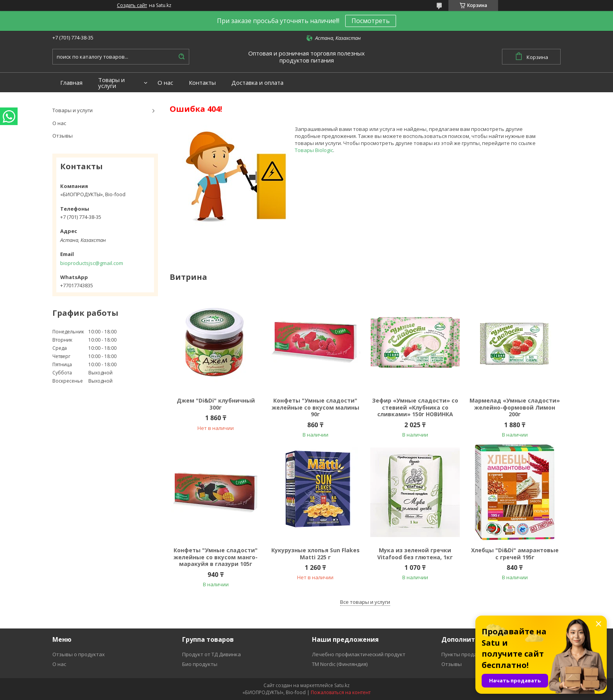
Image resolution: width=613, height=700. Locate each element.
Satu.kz (342, 685)
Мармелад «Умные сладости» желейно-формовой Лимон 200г (515, 407)
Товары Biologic (314, 150)
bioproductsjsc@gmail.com (92, 263)
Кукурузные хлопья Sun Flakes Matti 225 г (315, 554)
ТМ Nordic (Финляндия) (340, 664)
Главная (71, 83)
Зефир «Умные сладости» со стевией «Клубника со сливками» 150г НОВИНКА (415, 407)
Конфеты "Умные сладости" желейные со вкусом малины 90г (315, 407)
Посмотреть (371, 21)
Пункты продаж (461, 654)
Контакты (202, 83)
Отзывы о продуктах (79, 654)
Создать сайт (132, 5)
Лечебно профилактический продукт (359, 654)
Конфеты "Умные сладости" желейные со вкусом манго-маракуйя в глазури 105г (216, 557)
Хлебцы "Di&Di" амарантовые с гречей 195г (515, 554)
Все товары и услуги (365, 602)
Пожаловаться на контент (341, 692)
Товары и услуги (111, 83)
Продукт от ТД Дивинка (212, 654)
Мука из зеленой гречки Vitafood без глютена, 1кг (415, 554)
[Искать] (181, 57)
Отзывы (63, 136)
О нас (165, 83)
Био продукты (200, 664)
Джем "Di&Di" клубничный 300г (216, 404)
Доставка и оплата (257, 83)
